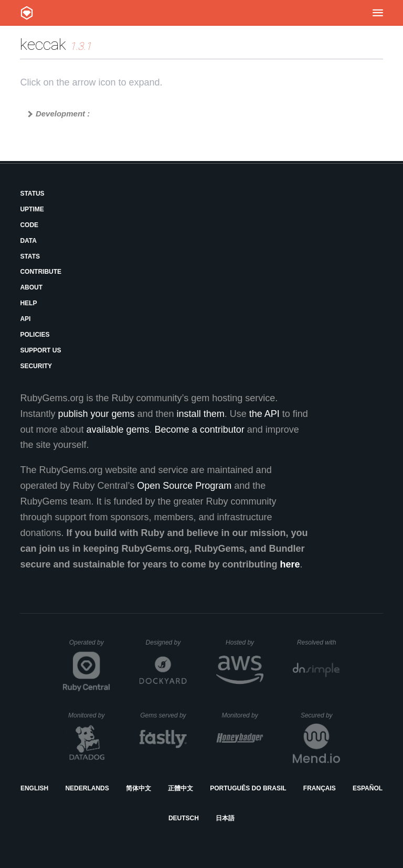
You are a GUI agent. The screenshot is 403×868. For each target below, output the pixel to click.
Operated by (90, 646)
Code (29, 225)
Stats (30, 256)
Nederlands (87, 788)
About (31, 287)
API (25, 319)
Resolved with (319, 642)
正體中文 (181, 788)
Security (36, 366)
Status (32, 194)
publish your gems (96, 414)
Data (28, 241)
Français (320, 788)
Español (368, 788)
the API (264, 414)
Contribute (41, 272)
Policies (35, 335)
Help (28, 303)
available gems (118, 430)
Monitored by (89, 715)
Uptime (32, 209)
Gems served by (163, 715)
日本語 (225, 818)
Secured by (320, 715)
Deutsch (184, 818)
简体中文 (139, 788)
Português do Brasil (248, 788)
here (290, 564)
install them (201, 414)
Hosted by (245, 642)
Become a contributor (200, 430)
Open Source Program (184, 486)
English (34, 788)
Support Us (40, 350)
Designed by (166, 642)
